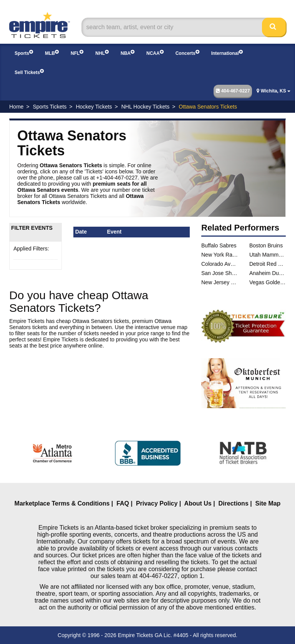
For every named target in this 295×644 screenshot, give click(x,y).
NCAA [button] (155, 53)
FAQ (123, 503)
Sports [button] (24, 53)
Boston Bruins (266, 245)
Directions (234, 503)
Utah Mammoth (268, 255)
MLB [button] (52, 53)
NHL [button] (102, 53)
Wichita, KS (273, 91)
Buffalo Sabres (219, 245)
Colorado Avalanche (220, 264)
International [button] (227, 53)
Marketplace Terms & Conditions (62, 503)
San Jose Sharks (220, 273)
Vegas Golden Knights (268, 282)
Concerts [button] (187, 53)
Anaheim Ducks (268, 273)
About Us (198, 503)
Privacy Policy (157, 503)
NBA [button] (128, 53)
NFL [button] (77, 53)
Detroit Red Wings (268, 264)
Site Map (268, 503)
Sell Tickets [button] (29, 72)
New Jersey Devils (220, 282)
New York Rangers (220, 255)
